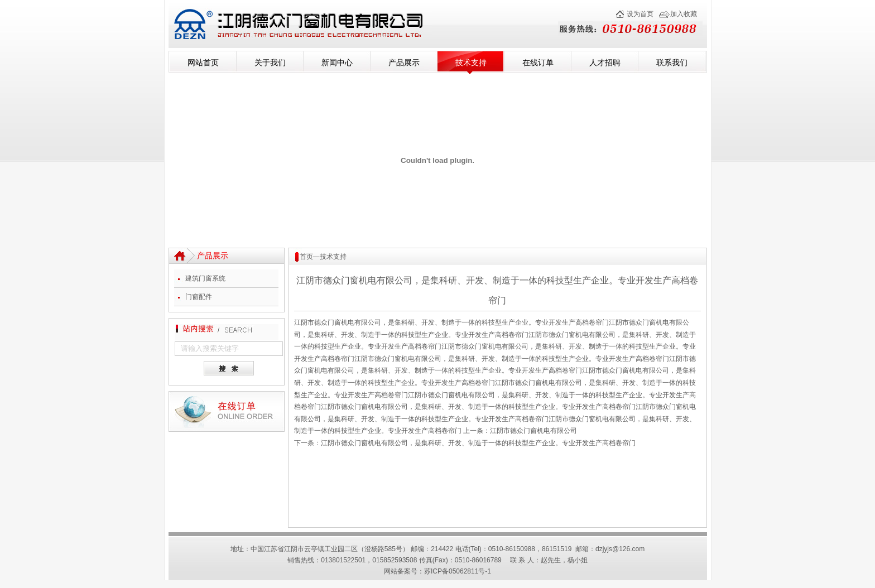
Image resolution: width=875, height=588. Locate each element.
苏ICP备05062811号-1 (458, 571)
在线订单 (538, 62)
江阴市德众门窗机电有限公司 (533, 431)
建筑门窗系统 (205, 278)
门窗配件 (199, 297)
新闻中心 (337, 62)
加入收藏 (684, 14)
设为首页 (640, 14)
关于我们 (270, 62)
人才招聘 (605, 62)
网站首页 (203, 62)
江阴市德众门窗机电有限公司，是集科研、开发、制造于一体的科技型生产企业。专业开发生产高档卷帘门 (478, 443)
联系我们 (672, 62)
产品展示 (404, 62)
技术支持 (471, 62)
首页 (306, 257)
